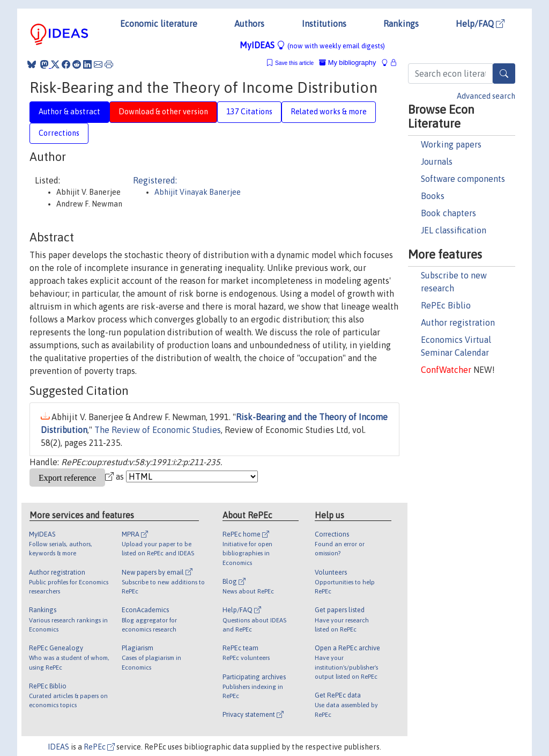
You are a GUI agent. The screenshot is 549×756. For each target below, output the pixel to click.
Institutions (324, 24)
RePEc (99, 747)
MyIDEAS (312, 45)
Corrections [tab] (59, 133)
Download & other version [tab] (163, 112)
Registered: (155, 180)
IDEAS (58, 747)
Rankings (401, 24)
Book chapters (448, 213)
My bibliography (347, 63)
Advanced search (486, 96)
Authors (249, 24)
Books (433, 196)
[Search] (504, 74)
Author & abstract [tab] (69, 112)
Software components (463, 179)
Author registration (458, 322)
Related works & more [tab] (329, 112)
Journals (437, 162)
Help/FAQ (480, 24)
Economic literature (159, 24)
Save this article (294, 63)
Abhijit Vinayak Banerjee (198, 192)
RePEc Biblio (446, 305)
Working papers (451, 144)
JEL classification (454, 230)
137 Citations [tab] (249, 112)
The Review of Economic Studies (158, 430)
